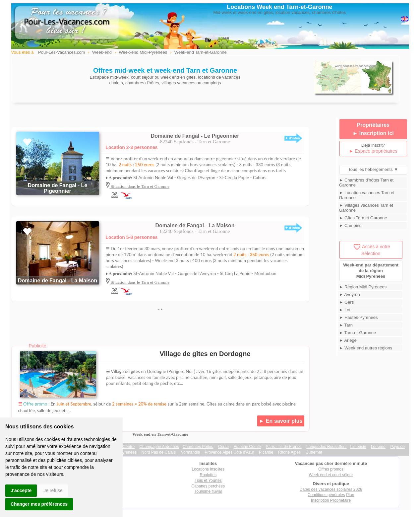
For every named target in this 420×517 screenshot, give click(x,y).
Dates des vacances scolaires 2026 (331, 489)
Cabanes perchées (208, 486)
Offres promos (331, 469)
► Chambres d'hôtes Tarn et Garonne (366, 183)
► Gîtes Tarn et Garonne (363, 218)
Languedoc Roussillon (326, 447)
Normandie (190, 452)
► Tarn (346, 325)
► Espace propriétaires (373, 151)
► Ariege (348, 340)
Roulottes (208, 475)
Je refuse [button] (53, 490)
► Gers (347, 302)
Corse (223, 447)
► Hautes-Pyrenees (359, 317)
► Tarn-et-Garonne (358, 333)
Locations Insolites (208, 469)
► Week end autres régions (366, 348)
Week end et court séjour (331, 475)
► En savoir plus (281, 421)
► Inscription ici (373, 133)
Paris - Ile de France (284, 447)
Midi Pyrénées (124, 452)
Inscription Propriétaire (331, 500)
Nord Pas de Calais (159, 452)
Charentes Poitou (198, 447)
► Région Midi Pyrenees (363, 287)
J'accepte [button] (21, 490)
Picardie (266, 452)
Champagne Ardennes (159, 447)
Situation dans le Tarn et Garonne (140, 186)
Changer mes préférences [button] (39, 504)
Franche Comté (247, 447)
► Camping (351, 225)
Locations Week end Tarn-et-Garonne (279, 7)
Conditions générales (326, 495)
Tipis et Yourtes (208, 480)
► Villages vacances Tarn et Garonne (366, 208)
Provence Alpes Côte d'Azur (230, 452)
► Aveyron (350, 295)
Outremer (314, 452)
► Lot (345, 310)
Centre (129, 447)
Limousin (358, 447)
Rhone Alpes (289, 452)
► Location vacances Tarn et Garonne (367, 195)
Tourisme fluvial (208, 491)
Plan (350, 495)
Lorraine (378, 447)
